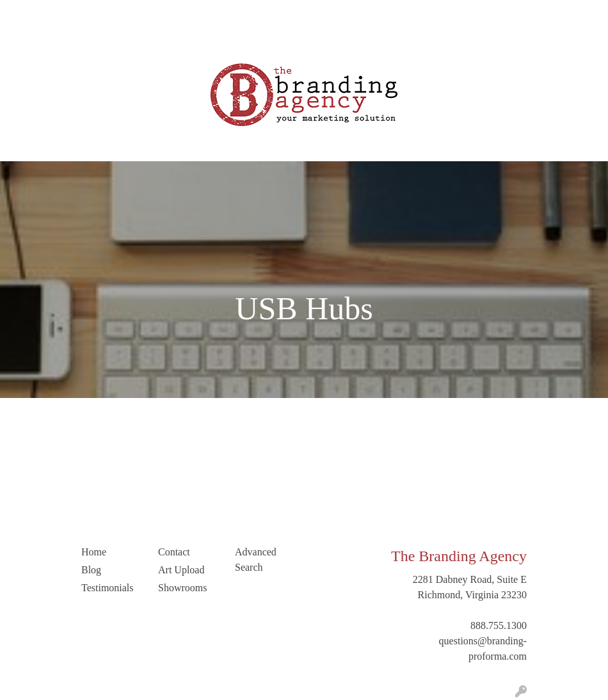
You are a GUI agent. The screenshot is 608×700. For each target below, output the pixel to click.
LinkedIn (72, 42)
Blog (144, 14)
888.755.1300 (499, 625)
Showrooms (182, 588)
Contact (28, 42)
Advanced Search (256, 560)
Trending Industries (139, 42)
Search (521, 14)
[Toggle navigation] (20, 147)
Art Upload (248, 14)
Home (25, 14)
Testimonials (189, 14)
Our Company (75, 14)
